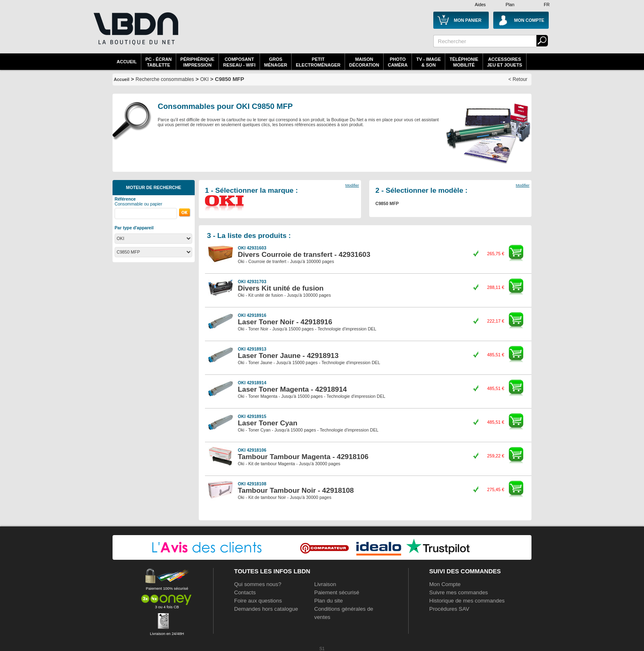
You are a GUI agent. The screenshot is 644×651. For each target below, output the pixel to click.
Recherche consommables (165, 79)
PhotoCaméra (398, 62)
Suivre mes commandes (459, 592)
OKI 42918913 (252, 349)
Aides (480, 5)
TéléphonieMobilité (464, 62)
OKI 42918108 (252, 484)
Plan (510, 5)
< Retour (518, 79)
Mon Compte (445, 584)
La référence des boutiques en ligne (135, 34)
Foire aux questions (258, 601)
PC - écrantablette (159, 62)
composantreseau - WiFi (239, 62)
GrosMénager (276, 62)
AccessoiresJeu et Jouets (505, 62)
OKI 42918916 (252, 315)
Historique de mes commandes (467, 601)
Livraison (325, 584)
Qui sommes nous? (258, 584)
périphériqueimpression (197, 62)
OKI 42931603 (252, 248)
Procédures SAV (449, 609)
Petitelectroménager (318, 62)
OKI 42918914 (252, 383)
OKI (204, 79)
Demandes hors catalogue (266, 609)
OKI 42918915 (252, 416)
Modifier (352, 185)
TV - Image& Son (428, 62)
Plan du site (329, 601)
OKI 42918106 (252, 450)
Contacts (245, 592)
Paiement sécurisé (337, 592)
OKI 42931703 (252, 282)
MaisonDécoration (364, 62)
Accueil (127, 62)
